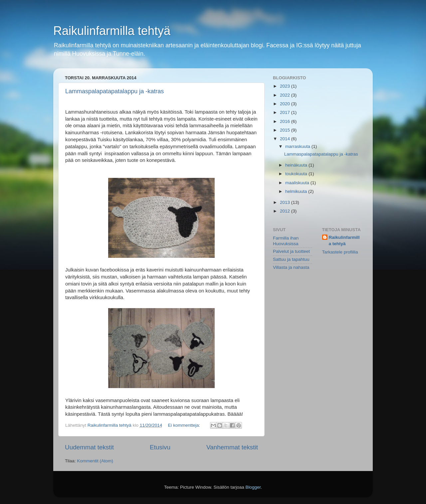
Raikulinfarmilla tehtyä (112, 31)
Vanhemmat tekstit (232, 447)
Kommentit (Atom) (95, 461)
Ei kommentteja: (185, 425)
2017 (286, 112)
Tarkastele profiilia (340, 252)
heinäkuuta (297, 165)
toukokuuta (297, 174)
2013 (286, 202)
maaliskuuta (298, 183)
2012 (286, 211)
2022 (286, 95)
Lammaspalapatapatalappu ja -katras (114, 91)
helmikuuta (297, 191)
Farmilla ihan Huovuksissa (286, 241)
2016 (286, 121)
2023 (286, 86)
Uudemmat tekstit (89, 447)
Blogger (253, 487)
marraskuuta (298, 146)
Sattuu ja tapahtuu (291, 259)
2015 (286, 130)
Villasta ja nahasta (291, 267)
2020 (286, 104)
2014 (286, 139)
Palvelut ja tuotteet (291, 251)
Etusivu (160, 447)
